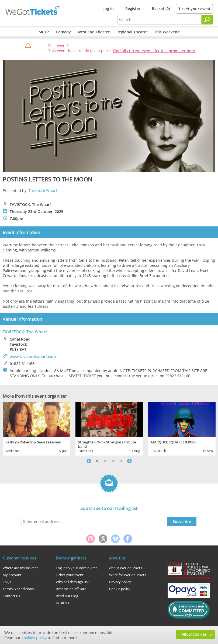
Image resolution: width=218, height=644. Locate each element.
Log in (108, 8)
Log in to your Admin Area (77, 568)
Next (129, 461)
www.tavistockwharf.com (33, 357)
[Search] (207, 20)
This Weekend (167, 32)
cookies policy (34, 638)
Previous (89, 461)
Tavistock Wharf (43, 190)
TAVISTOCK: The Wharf (25, 332)
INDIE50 (62, 603)
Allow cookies (194, 634)
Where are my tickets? (20, 568)
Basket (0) (161, 8)
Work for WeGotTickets (128, 575)
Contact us (11, 596)
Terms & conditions (18, 589)
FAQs (7, 582)
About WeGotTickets (126, 568)
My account (12, 575)
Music (44, 32)
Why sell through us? (72, 582)
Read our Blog (67, 596)
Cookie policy (120, 589)
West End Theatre (94, 32)
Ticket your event (194, 9)
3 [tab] (113, 461)
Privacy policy (120, 582)
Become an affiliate (71, 589)
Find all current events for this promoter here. (155, 51)
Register (133, 8)
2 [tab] (105, 461)
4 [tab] (121, 461)
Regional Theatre (132, 32)
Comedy (63, 32)
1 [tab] (97, 461)
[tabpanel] (36, 428)
